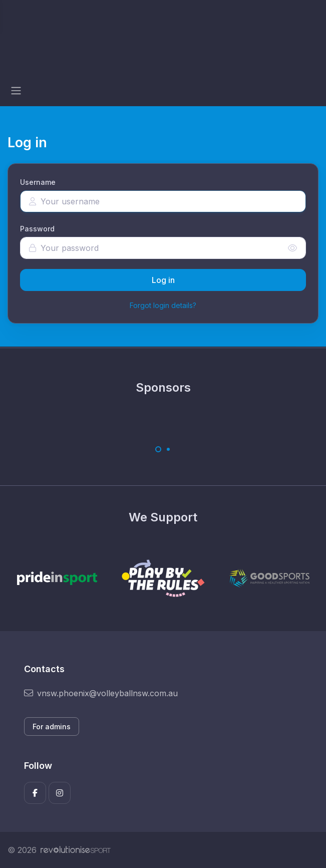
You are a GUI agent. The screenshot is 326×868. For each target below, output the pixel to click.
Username (38, 182)
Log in (163, 280)
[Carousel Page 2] (168, 449)
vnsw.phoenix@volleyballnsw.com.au (101, 693)
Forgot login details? (163, 305)
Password (37, 229)
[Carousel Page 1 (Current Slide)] (158, 449)
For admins (52, 727)
